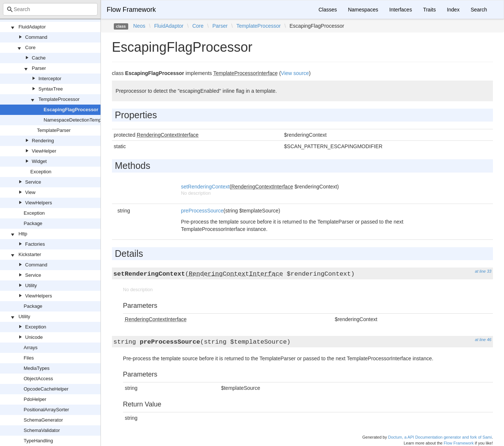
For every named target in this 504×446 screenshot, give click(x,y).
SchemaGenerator (43, 420)
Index (453, 10)
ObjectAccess (38, 379)
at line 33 (483, 271)
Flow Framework (131, 10)
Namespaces (363, 10)
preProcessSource (202, 211)
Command (36, 37)
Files (29, 358)
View (30, 192)
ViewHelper (44, 151)
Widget (39, 161)
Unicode (34, 337)
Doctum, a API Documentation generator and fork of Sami (440, 437)
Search (479, 10)
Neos (139, 26)
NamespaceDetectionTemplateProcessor (87, 120)
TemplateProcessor (59, 99)
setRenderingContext (205, 187)
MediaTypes (37, 368)
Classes (328, 10)
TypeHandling (38, 441)
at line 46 (483, 340)
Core (30, 47)
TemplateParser (54, 130)
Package (33, 223)
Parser (39, 68)
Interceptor (50, 79)
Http (23, 234)
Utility (31, 285)
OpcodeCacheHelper (46, 389)
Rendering (43, 141)
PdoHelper (35, 399)
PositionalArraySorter (46, 410)
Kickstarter (30, 254)
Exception (41, 172)
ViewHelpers (39, 203)
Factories (35, 244)
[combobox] (50, 9)
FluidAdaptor (32, 27)
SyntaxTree (51, 89)
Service (33, 182)
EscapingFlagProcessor (71, 110)
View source (295, 73)
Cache (39, 58)
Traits (429, 10)
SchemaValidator (42, 430)
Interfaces (400, 10)
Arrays (31, 348)
